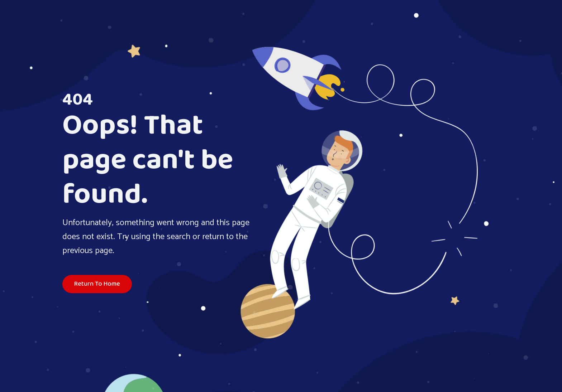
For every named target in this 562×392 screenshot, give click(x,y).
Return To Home (97, 285)
